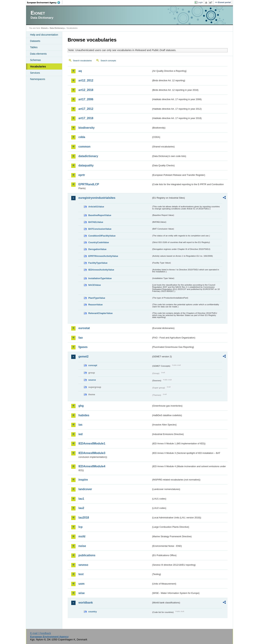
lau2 (81, 508)
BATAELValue (96, 222)
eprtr (82, 175)
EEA (45, 3)
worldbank (86, 603)
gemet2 (83, 357)
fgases (83, 347)
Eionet (44, 28)
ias (80, 425)
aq (80, 71)
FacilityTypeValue (98, 263)
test (81, 574)
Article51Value (96, 207)
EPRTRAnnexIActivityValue (103, 256)
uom (81, 584)
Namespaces (38, 79)
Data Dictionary (57, 28)
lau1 (81, 499)
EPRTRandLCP (89, 184)
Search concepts (108, 61)
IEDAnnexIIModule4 (92, 466)
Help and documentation (44, 35)
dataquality (86, 165)
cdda (82, 137)
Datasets (35, 41)
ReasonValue (96, 305)
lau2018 (84, 518)
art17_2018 (86, 118)
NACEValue (95, 285)
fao (81, 338)
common (84, 147)
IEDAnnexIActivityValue (101, 270)
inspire (83, 480)
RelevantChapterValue (100, 313)
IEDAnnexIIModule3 (92, 453)
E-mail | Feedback (40, 633)
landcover (85, 489)
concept (93, 365)
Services (35, 73)
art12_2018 (86, 90)
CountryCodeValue (99, 242)
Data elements (38, 54)
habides (84, 415)
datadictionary (88, 156)
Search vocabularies (82, 61)
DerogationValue (97, 249)
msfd (82, 536)
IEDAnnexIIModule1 (92, 444)
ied (80, 434)
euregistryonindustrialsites (97, 198)
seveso (83, 565)
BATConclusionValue (100, 229)
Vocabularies (38, 67)
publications (87, 555)
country (93, 612)
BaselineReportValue (100, 215)
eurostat (84, 328)
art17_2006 (86, 99)
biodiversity (87, 128)
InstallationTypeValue (100, 278)
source (92, 380)
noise (82, 546)
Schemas (35, 60)
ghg (81, 406)
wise (82, 593)
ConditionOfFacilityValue (102, 236)
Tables (34, 47)
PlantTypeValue (97, 298)
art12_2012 (86, 80)
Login (200, 2)
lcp (80, 527)
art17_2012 (86, 109)
